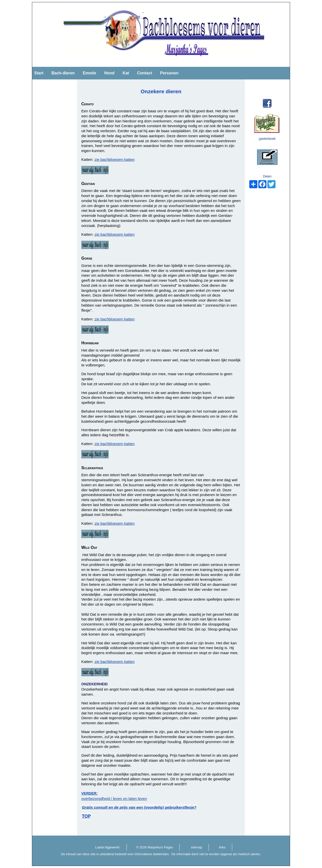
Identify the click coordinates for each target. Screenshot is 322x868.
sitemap (197, 847)
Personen (169, 73)
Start (39, 73)
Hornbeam (90, 343)
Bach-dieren (63, 73)
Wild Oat (89, 547)
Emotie (89, 73)
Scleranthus (92, 468)
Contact (145, 73)
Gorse (87, 258)
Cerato (87, 104)
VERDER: (89, 793)
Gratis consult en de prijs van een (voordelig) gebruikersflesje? (139, 807)
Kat (126, 73)
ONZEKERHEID (94, 684)
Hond (109, 73)
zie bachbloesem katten (115, 159)
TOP (86, 816)
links (222, 847)
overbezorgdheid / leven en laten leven (114, 799)
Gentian (88, 184)
